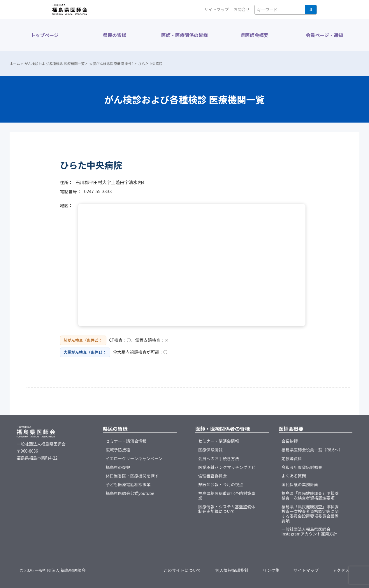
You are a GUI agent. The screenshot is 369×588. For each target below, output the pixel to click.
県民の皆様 (115, 35)
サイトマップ (217, 9)
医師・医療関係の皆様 (184, 35)
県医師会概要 (254, 35)
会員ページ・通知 (324, 35)
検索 (311, 10)
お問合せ (242, 9)
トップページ (45, 35)
